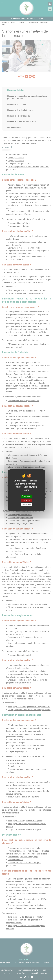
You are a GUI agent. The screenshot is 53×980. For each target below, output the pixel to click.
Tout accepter (26, 496)
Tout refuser (26, 500)
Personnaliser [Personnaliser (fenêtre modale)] (27, 504)
